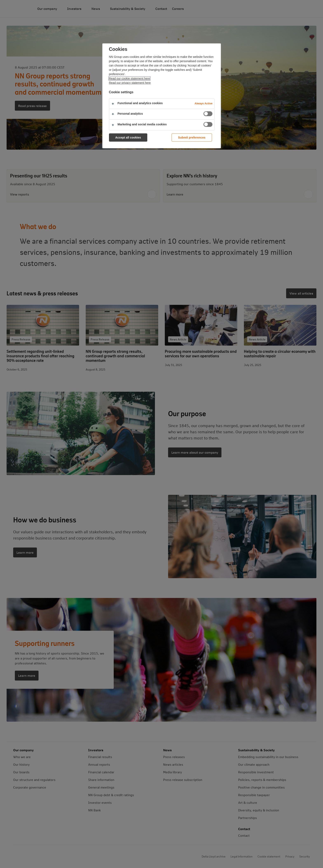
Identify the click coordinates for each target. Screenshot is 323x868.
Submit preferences (192, 137)
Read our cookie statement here (129, 78)
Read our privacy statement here (130, 83)
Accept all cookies (128, 137)
